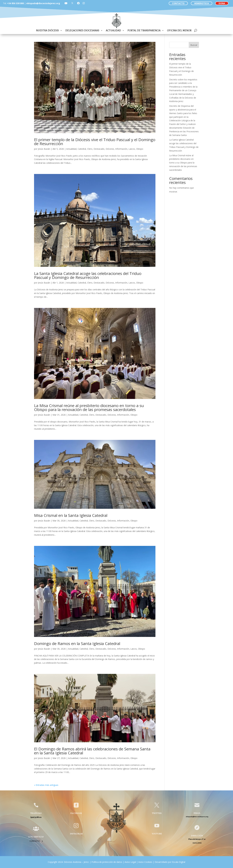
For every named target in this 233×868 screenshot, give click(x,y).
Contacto (35, 841)
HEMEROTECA (202, 3)
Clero (90, 149)
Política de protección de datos (107, 862)
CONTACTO (178, 3)
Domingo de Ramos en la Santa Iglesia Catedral (77, 643)
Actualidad (71, 149)
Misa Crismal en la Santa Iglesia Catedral (71, 515)
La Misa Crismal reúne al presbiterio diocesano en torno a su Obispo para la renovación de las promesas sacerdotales (89, 408)
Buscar (194, 45)
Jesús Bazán (44, 149)
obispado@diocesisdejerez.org (43, 3)
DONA (222, 3)
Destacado (99, 149)
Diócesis (110, 149)
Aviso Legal (130, 862)
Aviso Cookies (145, 862)
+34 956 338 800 (15, 3)
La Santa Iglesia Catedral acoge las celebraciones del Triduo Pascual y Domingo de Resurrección (88, 275)
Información (121, 149)
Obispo (140, 149)
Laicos (132, 149)
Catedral (82, 149)
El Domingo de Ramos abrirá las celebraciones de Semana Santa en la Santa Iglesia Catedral (92, 751)
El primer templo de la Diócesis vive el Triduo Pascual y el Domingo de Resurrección (95, 142)
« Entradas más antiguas (46, 785)
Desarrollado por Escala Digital (170, 862)
